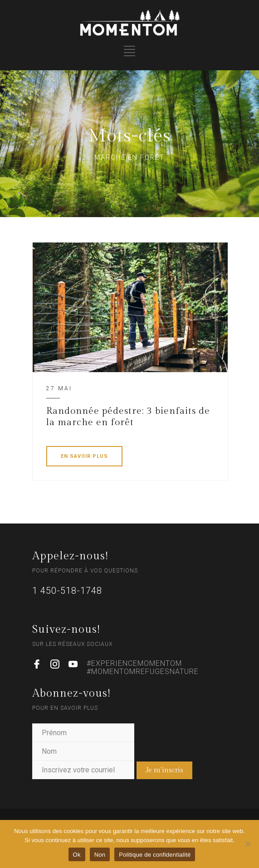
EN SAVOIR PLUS (84, 456)
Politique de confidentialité (155, 855)
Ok (77, 855)
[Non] (248, 844)
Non (100, 855)
